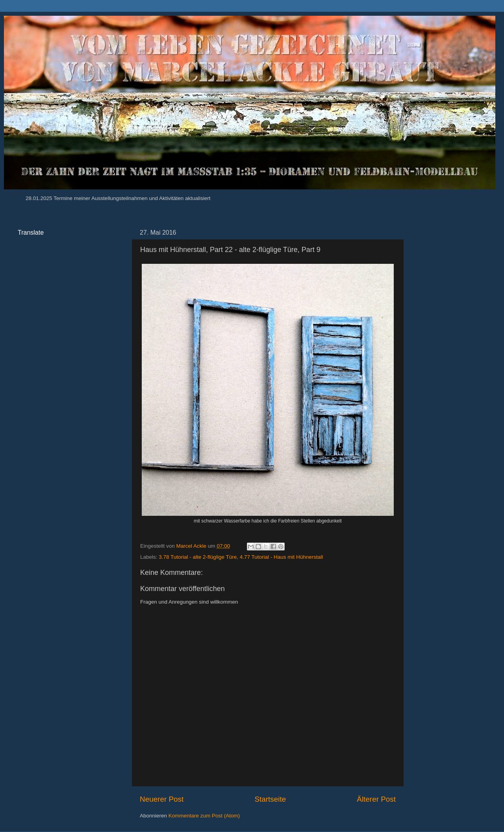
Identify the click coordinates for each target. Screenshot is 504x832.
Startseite (270, 799)
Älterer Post (376, 799)
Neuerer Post (162, 799)
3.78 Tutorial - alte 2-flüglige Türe (198, 557)
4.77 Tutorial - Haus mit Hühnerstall (282, 557)
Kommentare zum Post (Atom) (204, 816)
